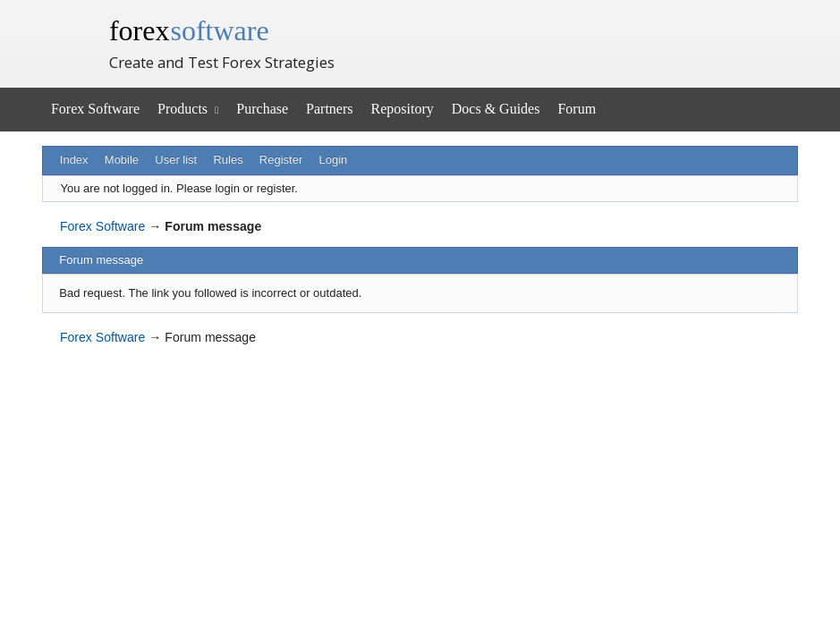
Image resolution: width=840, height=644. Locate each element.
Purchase (262, 109)
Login (333, 160)
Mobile (122, 160)
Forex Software (95, 109)
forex (189, 30)
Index (74, 160)
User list (176, 160)
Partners (329, 109)
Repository (403, 109)
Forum (577, 109)
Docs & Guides (496, 109)
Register (281, 160)
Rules (228, 160)
